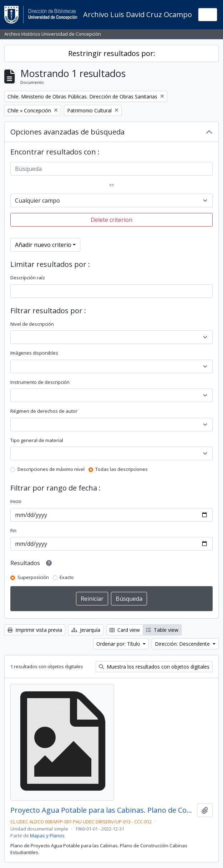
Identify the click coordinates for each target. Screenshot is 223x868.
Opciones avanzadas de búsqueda (67, 132)
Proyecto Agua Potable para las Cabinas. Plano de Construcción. (102, 810)
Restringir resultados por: (112, 53)
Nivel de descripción (32, 324)
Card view (125, 630)
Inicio (16, 501)
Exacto (67, 577)
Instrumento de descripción (40, 382)
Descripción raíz (28, 278)
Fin (13, 531)
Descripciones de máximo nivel (51, 469)
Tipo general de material (37, 440)
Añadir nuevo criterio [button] (43, 245)
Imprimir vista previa (35, 630)
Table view (162, 630)
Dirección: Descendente (183, 644)
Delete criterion (111, 220)
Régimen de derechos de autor (44, 411)
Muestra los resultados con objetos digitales (154, 667)
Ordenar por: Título (119, 644)
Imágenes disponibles (34, 353)
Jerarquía (86, 630)
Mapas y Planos (47, 836)
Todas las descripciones (121, 469)
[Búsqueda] (111, 169)
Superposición (33, 577)
